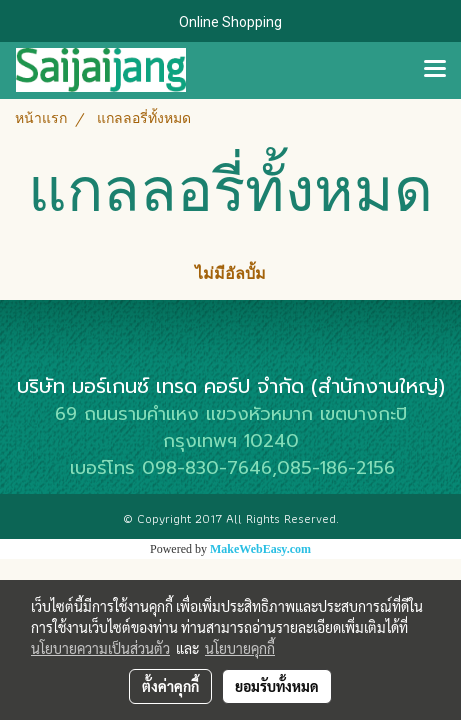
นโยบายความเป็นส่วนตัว (100, 648)
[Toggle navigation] (435, 70)
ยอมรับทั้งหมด (277, 686)
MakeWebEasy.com (260, 549)
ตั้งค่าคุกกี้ (170, 686)
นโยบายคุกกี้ (240, 648)
